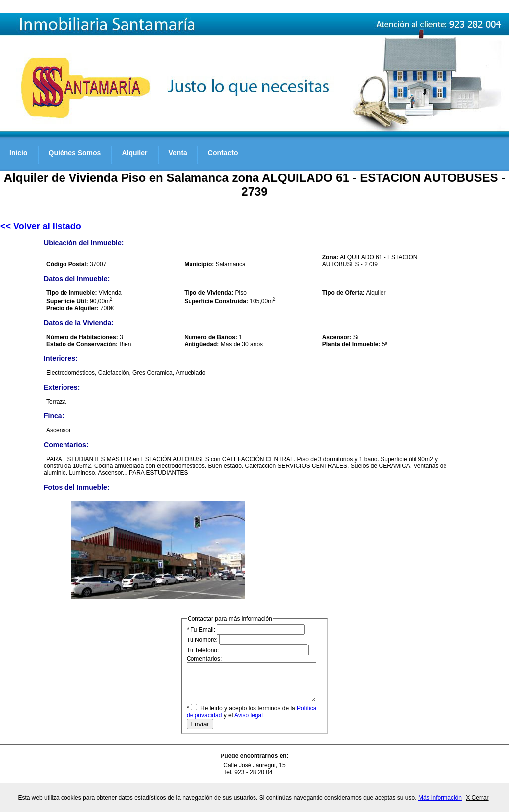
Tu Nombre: (247, 640)
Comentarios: (259, 683)
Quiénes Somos (75, 153)
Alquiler (134, 153)
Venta (178, 153)
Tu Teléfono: (248, 650)
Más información (440, 798)
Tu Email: (246, 629)
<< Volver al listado (41, 226)
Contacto (223, 153)
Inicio (19, 153)
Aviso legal (240, 723)
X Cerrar (477, 798)
